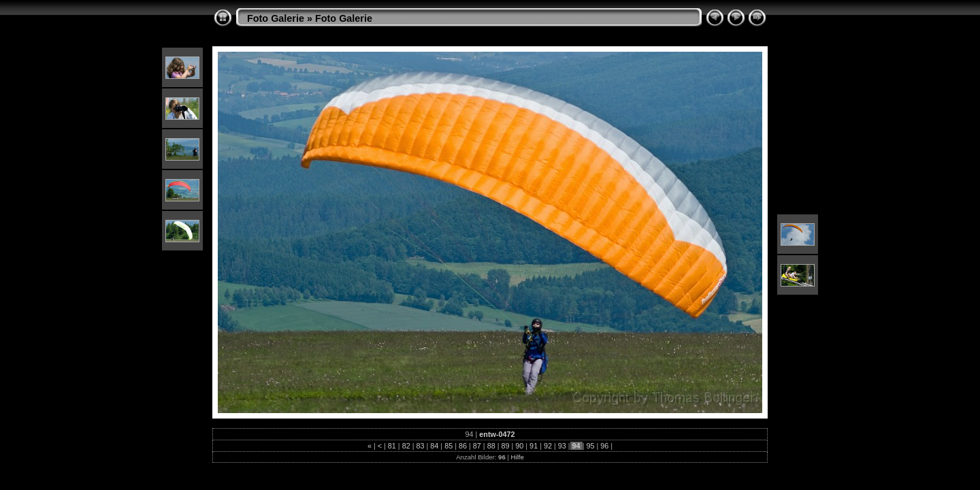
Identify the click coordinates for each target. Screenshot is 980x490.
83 (421, 446)
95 (590, 446)
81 (392, 446)
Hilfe (518, 457)
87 (477, 446)
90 (519, 446)
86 (463, 446)
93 (562, 446)
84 (434, 446)
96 (604, 446)
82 (406, 446)
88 (491, 446)
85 (448, 446)
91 (534, 446)
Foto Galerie (276, 18)
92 (548, 446)
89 (505, 446)
